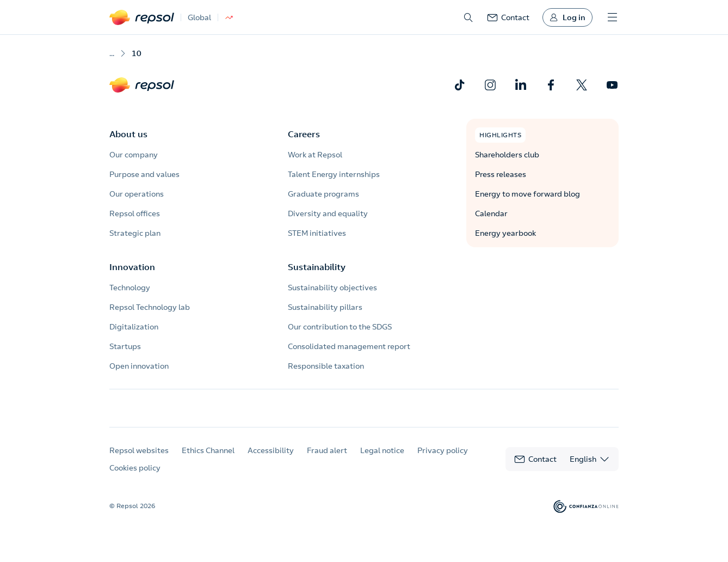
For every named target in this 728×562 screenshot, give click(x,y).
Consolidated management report (349, 346)
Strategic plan (135, 233)
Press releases (501, 174)
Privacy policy (443, 460)
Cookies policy (135, 478)
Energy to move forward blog (528, 194)
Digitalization (134, 327)
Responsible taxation (326, 366)
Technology (130, 288)
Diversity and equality (328, 213)
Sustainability (317, 267)
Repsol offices (135, 213)
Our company (134, 155)
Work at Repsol (315, 155)
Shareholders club (507, 155)
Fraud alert (327, 460)
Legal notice (382, 460)
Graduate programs (323, 194)
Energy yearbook (505, 233)
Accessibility (271, 460)
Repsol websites (139, 460)
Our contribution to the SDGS (340, 327)
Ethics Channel (208, 460)
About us (128, 134)
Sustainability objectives (332, 288)
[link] (508, 17)
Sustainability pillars (325, 307)
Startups (125, 346)
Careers (304, 134)
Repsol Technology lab (150, 307)
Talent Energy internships (334, 174)
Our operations (137, 194)
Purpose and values (144, 174)
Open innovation (139, 366)
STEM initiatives (317, 233)
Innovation (132, 267)
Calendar (491, 213)
